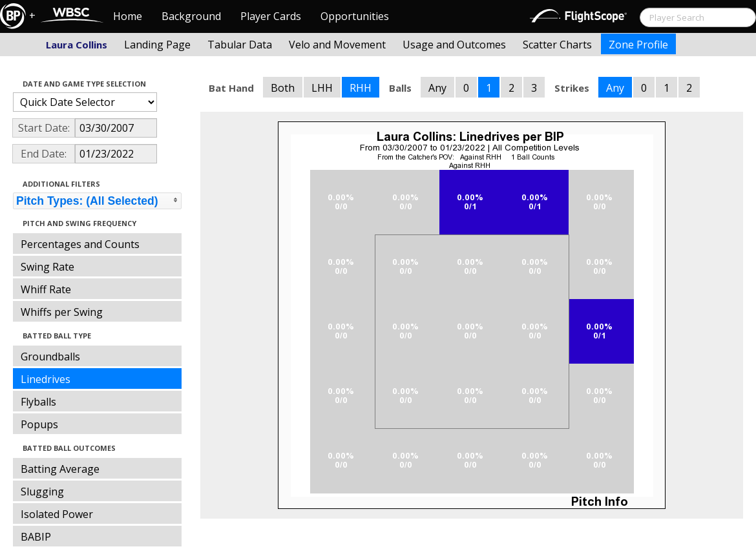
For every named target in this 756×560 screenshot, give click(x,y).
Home (128, 16)
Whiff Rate (46, 289)
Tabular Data (240, 45)
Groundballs (50, 357)
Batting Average (60, 469)
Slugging (42, 492)
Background (191, 16)
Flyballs (38, 402)
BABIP (36, 537)
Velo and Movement (337, 45)
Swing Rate (47, 267)
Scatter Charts (557, 45)
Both (283, 88)
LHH (322, 88)
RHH (361, 88)
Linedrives (46, 379)
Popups (39, 424)
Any (437, 88)
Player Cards (271, 16)
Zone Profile (638, 45)
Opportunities (355, 16)
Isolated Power (57, 514)
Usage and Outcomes (454, 45)
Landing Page (157, 45)
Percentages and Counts (80, 244)
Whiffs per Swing (62, 312)
